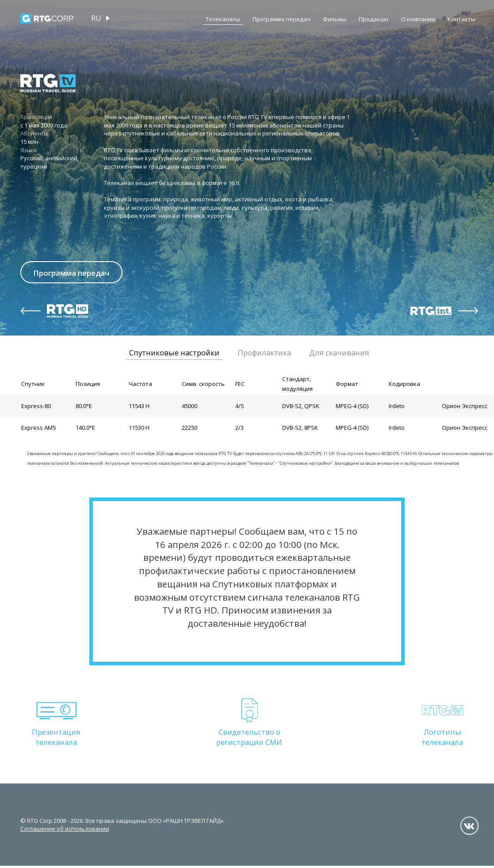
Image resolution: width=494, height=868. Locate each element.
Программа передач (281, 19)
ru (96, 18)
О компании (418, 19)
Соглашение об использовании (65, 831)
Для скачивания (339, 354)
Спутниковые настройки (174, 354)
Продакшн (373, 19)
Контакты (461, 19)
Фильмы (335, 19)
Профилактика (264, 354)
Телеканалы (223, 19)
